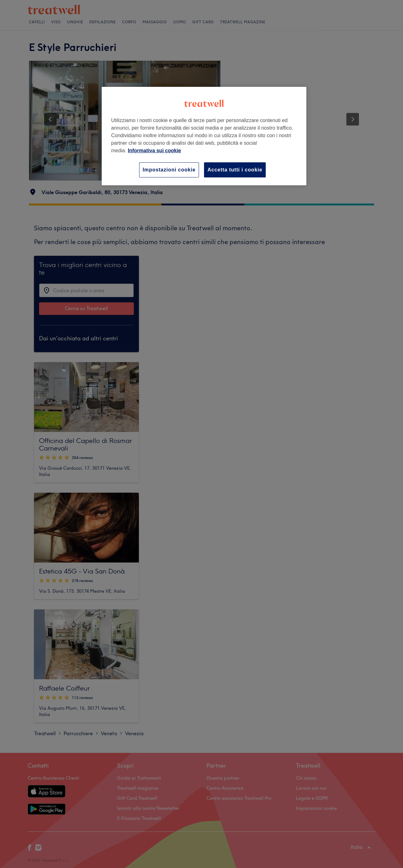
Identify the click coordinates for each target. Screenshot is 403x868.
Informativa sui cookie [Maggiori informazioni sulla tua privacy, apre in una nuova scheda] (154, 151)
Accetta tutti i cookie (235, 170)
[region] (204, 136)
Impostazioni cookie (169, 170)
